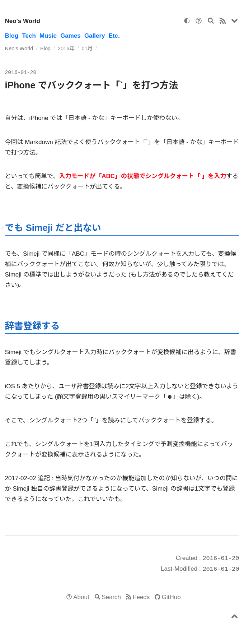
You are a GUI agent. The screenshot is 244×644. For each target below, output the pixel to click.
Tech (29, 36)
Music (48, 36)
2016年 (66, 48)
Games (71, 36)
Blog (12, 36)
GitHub (171, 597)
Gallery (95, 36)
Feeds (141, 597)
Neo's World (23, 21)
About (81, 597)
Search (111, 597)
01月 (87, 48)
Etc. (114, 36)
